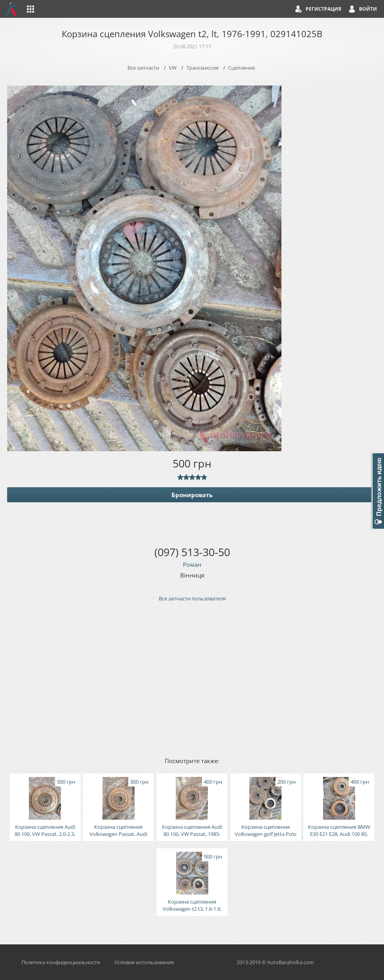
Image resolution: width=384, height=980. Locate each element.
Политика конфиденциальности (61, 962)
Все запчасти (143, 68)
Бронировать (192, 495)
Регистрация (323, 9)
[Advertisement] (192, 679)
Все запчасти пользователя (192, 598)
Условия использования (144, 962)
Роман (192, 564)
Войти (368, 9)
